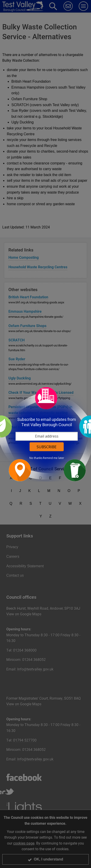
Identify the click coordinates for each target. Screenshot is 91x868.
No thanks (36, 458)
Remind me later (54, 458)
